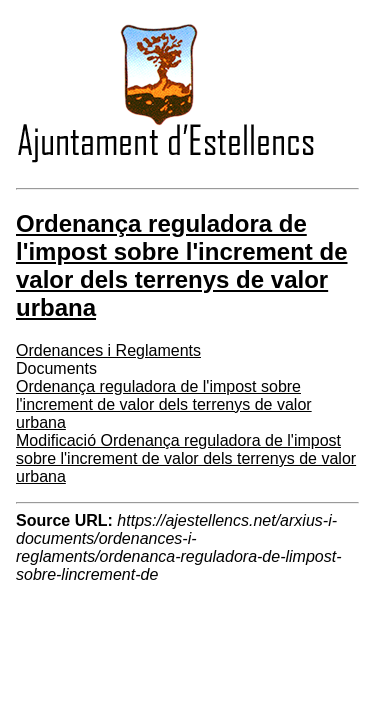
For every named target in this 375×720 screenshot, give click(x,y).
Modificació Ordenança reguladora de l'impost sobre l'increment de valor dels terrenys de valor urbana (186, 458)
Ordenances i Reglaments (108, 350)
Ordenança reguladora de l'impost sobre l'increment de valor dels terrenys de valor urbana (164, 404)
